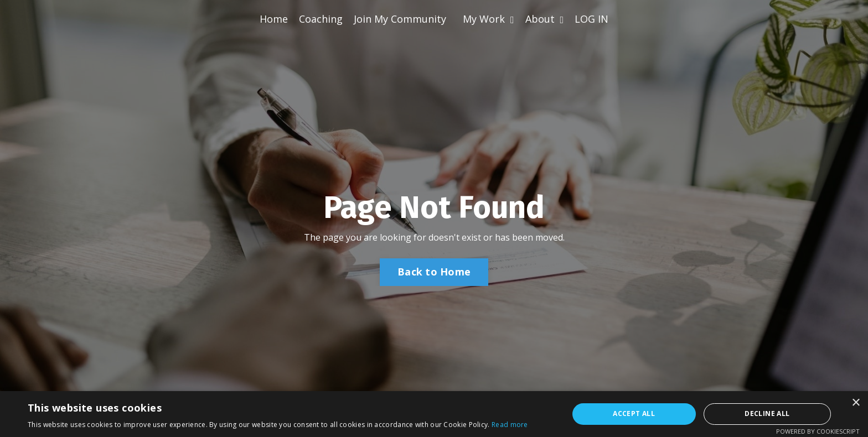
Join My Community (400, 19)
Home (274, 19)
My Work (489, 19)
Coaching (321, 19)
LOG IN (591, 19)
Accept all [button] (634, 413)
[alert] (434, 414)
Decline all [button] (767, 413)
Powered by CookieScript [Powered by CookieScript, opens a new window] (818, 431)
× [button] (856, 403)
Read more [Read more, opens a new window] (510, 425)
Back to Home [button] (434, 272)
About (545, 19)
